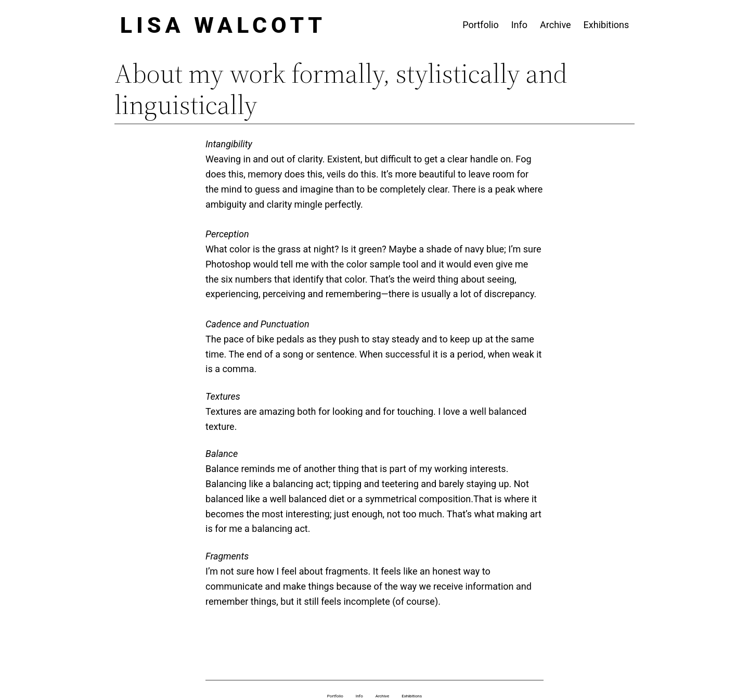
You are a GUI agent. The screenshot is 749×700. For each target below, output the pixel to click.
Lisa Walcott (223, 25)
